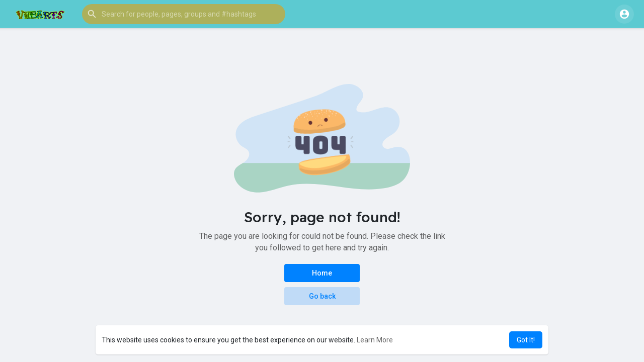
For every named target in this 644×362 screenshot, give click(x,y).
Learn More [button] (375, 340)
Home (322, 273)
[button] (184, 14)
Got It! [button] (526, 340)
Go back (322, 296)
